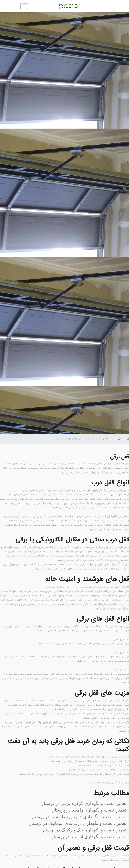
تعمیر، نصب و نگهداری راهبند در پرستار (90, 810)
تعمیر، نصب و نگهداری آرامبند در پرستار (89, 837)
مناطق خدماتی (117, 439)
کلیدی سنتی (111, 495)
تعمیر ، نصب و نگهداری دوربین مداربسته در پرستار (79, 817)
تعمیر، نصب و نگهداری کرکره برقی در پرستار (84, 803)
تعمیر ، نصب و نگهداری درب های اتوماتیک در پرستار (78, 823)
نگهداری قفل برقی (101, 439)
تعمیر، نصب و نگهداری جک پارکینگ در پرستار (84, 830)
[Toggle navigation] (24, 6)
